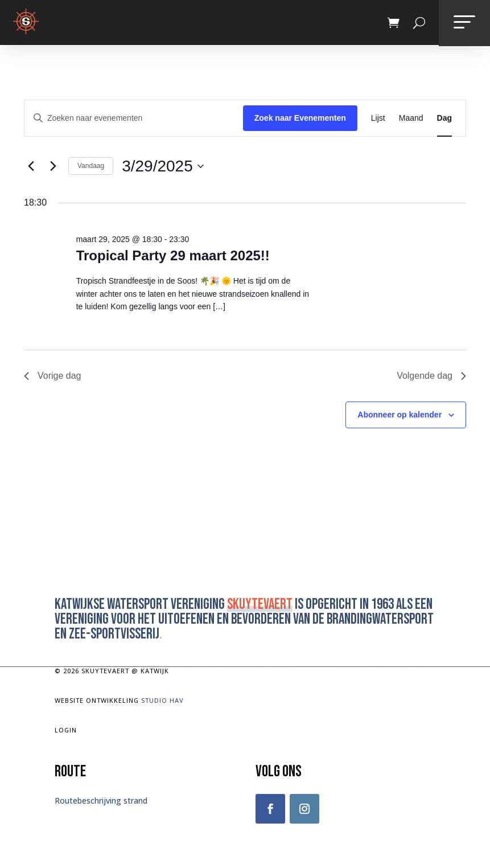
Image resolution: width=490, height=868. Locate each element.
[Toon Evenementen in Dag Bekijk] (444, 118)
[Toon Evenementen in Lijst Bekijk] (378, 118)
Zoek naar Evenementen (300, 118)
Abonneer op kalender (400, 415)
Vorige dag (53, 376)
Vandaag (91, 166)
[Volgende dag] (53, 166)
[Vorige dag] (31, 166)
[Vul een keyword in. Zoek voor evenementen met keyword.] (134, 118)
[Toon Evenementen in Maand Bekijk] (411, 118)
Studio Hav (162, 700)
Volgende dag (431, 376)
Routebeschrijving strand (101, 801)
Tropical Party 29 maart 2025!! (173, 255)
